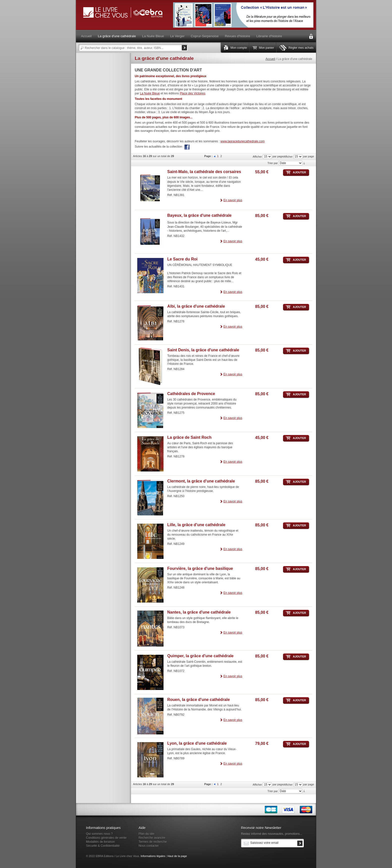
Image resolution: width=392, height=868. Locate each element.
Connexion (311, 36)
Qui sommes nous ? (99, 834)
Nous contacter (149, 846)
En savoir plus (233, 200)
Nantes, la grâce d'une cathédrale (199, 612)
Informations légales (153, 856)
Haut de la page (177, 856)
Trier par (273, 163)
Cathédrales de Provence (191, 394)
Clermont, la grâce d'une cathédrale (201, 481)
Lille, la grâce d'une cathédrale (196, 525)
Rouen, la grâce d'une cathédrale (198, 700)
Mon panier (266, 48)
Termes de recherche (153, 842)
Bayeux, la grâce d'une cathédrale (199, 215)
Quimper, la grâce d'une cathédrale (200, 656)
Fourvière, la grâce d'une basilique (200, 568)
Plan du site (146, 834)
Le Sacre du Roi (182, 259)
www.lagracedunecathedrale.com (243, 141)
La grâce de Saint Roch (189, 437)
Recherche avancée (152, 838)
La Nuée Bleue (150, 93)
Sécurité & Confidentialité (103, 846)
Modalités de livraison (100, 842)
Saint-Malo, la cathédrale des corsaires (204, 172)
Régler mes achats (301, 48)
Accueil (270, 59)
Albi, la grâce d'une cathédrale (196, 306)
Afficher (288, 157)
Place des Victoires (192, 93)
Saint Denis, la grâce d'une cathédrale (203, 350)
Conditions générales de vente (106, 838)
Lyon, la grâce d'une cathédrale (197, 743)
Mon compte (239, 48)
